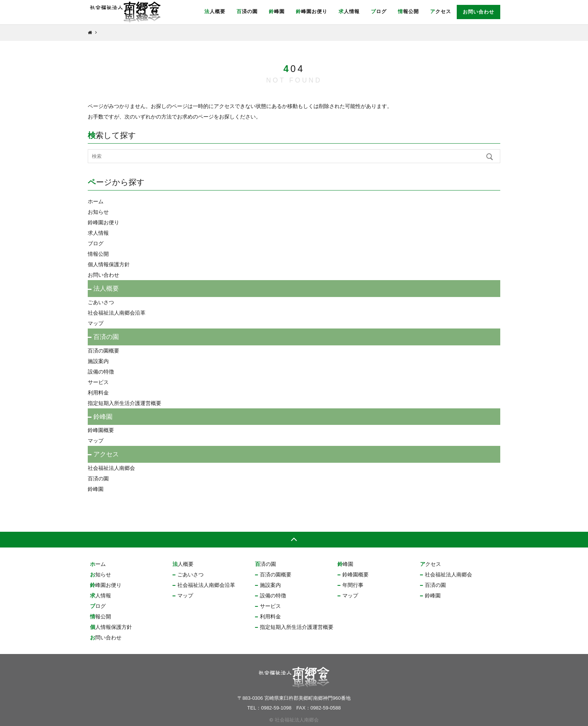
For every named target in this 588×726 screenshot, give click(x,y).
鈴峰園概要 (101, 430)
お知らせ (98, 212)
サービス (98, 382)
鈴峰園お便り (312, 11)
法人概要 (215, 11)
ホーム (96, 201)
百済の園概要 (103, 351)
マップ (96, 323)
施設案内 (98, 361)
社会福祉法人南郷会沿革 (117, 313)
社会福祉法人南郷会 (111, 468)
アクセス (441, 11)
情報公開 (408, 11)
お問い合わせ (478, 12)
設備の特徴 (101, 372)
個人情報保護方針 (109, 264)
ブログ (379, 11)
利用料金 (98, 393)
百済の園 (247, 11)
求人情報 (349, 11)
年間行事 (353, 585)
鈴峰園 (277, 11)
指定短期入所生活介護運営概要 (124, 403)
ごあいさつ (101, 302)
